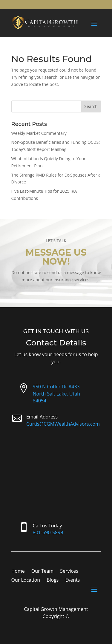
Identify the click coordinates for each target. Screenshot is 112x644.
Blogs (53, 580)
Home (18, 572)
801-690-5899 (48, 532)
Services (69, 572)
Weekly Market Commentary (39, 133)
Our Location (26, 580)
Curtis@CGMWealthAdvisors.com (63, 424)
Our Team (42, 572)
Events (72, 580)
